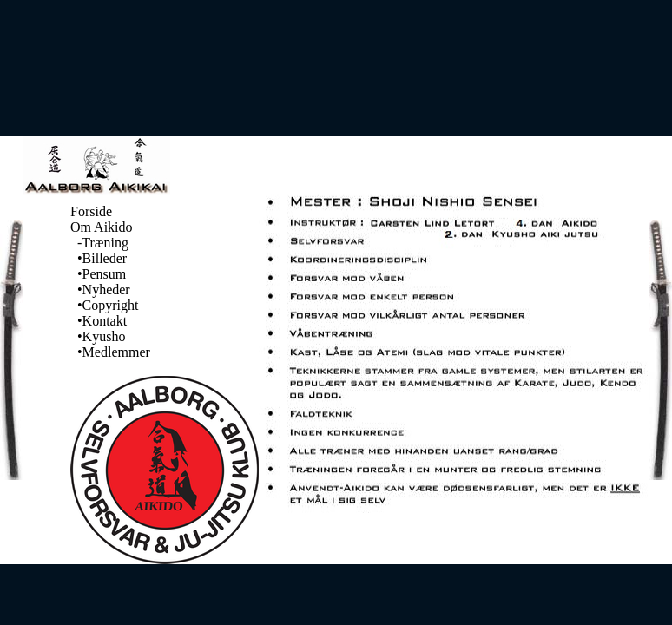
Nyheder (106, 289)
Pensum (105, 274)
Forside (91, 211)
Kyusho (104, 336)
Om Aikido (102, 227)
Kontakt (105, 321)
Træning (105, 243)
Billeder (105, 258)
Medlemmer (116, 352)
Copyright (111, 305)
